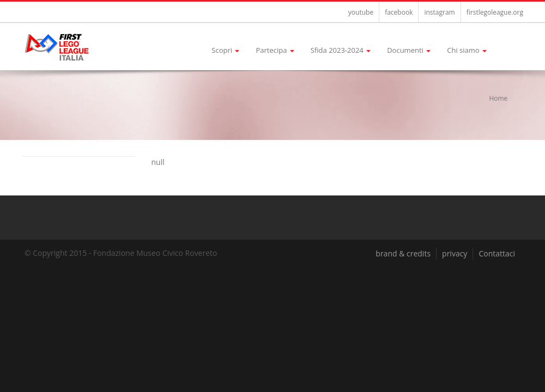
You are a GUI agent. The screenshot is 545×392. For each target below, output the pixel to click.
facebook (399, 12)
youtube (361, 12)
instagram (439, 12)
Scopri (225, 50)
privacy (455, 253)
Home (498, 98)
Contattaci (497, 253)
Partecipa (275, 50)
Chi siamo (467, 50)
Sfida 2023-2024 (341, 50)
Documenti (409, 50)
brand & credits (403, 253)
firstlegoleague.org (495, 12)
